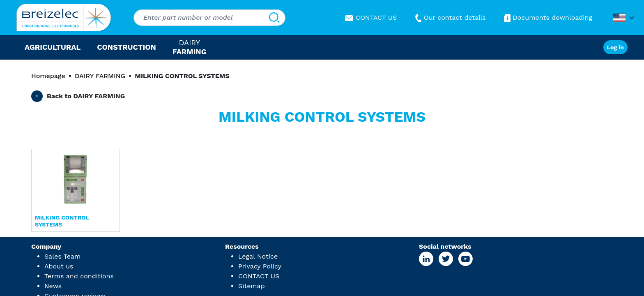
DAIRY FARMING (100, 76)
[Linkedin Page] (426, 259)
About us (59, 266)
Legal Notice (258, 256)
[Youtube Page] (465, 259)
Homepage (48, 76)
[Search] (274, 18)
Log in (615, 47)
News (53, 286)
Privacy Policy (260, 266)
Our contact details (450, 17)
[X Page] (446, 259)
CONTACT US (371, 17)
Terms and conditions (79, 276)
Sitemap (252, 286)
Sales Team (62, 256)
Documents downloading (547, 17)
